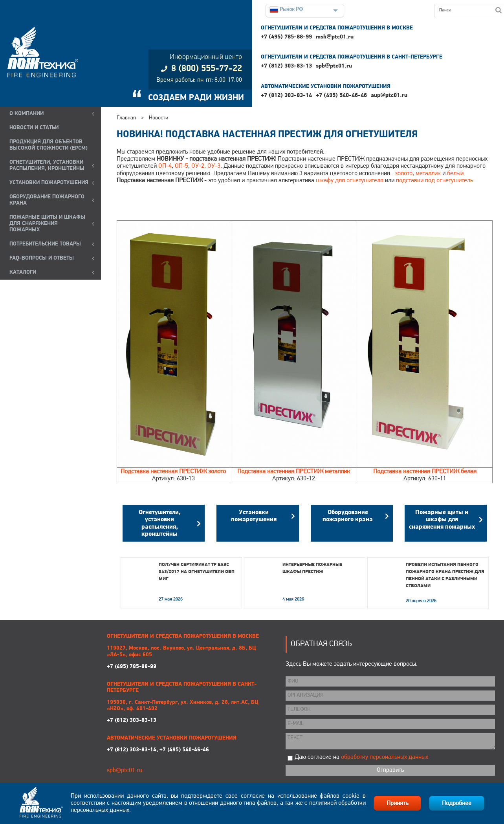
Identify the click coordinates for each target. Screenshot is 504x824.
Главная (126, 118)
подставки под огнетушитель (434, 181)
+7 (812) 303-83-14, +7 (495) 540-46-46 (158, 750)
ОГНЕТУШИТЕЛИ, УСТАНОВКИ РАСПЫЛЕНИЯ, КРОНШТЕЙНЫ (47, 166)
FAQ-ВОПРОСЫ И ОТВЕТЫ (42, 258)
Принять (397, 804)
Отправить (390, 770)
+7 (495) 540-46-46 (341, 96)
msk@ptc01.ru (335, 37)
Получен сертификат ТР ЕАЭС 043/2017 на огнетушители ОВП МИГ (197, 572)
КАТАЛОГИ (23, 272)
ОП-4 (165, 166)
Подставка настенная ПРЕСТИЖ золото (173, 472)
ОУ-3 (214, 166)
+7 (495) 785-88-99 (286, 37)
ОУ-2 (198, 166)
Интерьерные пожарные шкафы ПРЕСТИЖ (312, 568)
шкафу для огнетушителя (350, 181)
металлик (428, 174)
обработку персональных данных (385, 757)
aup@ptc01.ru (389, 96)
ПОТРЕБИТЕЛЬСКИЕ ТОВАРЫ (45, 244)
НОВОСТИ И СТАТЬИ (34, 128)
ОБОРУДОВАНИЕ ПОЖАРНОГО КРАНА (47, 200)
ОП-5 (181, 166)
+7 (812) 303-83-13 (286, 66)
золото (404, 174)
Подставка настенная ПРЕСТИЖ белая (425, 472)
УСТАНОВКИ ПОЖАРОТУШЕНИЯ (49, 183)
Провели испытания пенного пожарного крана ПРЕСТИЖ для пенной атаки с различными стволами (445, 575)
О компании (27, 114)
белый (455, 174)
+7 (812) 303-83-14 (286, 96)
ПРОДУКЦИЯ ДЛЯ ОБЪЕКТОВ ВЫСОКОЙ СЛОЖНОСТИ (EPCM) (49, 145)
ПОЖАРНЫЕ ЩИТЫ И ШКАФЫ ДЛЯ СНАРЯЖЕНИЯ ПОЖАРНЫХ (47, 224)
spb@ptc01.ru (334, 66)
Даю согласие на (361, 757)
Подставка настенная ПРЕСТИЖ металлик (294, 472)
